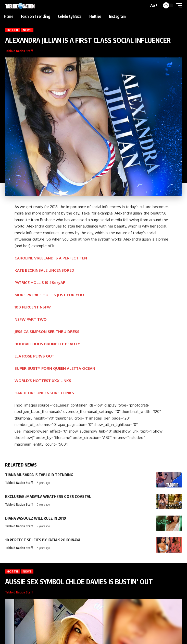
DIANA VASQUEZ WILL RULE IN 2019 (36, 518)
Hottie (13, 30)
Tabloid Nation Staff (19, 51)
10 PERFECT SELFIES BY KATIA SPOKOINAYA (43, 540)
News (27, 30)
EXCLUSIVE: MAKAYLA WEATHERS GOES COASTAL (48, 496)
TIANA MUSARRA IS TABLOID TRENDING (39, 475)
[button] (153, 5)
